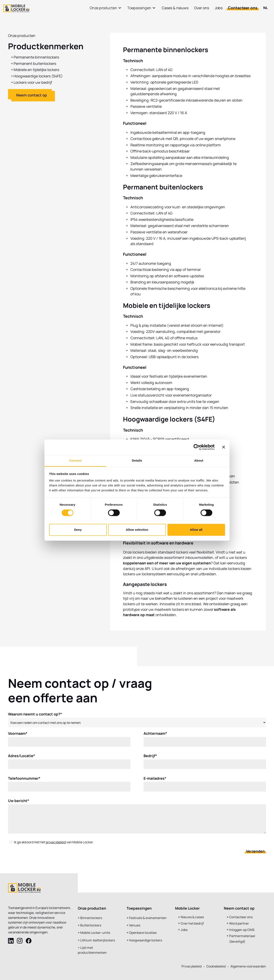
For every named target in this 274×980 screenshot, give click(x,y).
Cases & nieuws (175, 8)
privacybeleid (56, 845)
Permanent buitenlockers (35, 63)
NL (266, 8)
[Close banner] (224, 447)
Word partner (239, 923)
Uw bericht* (19, 804)
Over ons (202, 8)
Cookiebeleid (216, 966)
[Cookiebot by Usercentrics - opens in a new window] (197, 447)
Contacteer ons (243, 8)
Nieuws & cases (192, 917)
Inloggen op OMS (242, 930)
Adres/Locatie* (21, 759)
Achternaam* (155, 736)
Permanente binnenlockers (36, 57)
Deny (78, 530)
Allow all (196, 530)
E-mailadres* (155, 781)
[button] (106, 8)
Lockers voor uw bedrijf (33, 82)
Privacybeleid (192, 966)
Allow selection (137, 530)
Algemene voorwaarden (248, 966)
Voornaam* (18, 736)
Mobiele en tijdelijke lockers (36, 70)
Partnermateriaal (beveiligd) (242, 939)
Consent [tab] (75, 460)
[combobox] (266, 8)
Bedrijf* (150, 759)
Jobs (219, 8)
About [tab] (199, 460)
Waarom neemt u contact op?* (35, 717)
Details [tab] (137, 460)
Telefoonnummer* (24, 781)
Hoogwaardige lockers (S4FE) (38, 76)
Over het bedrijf (192, 923)
